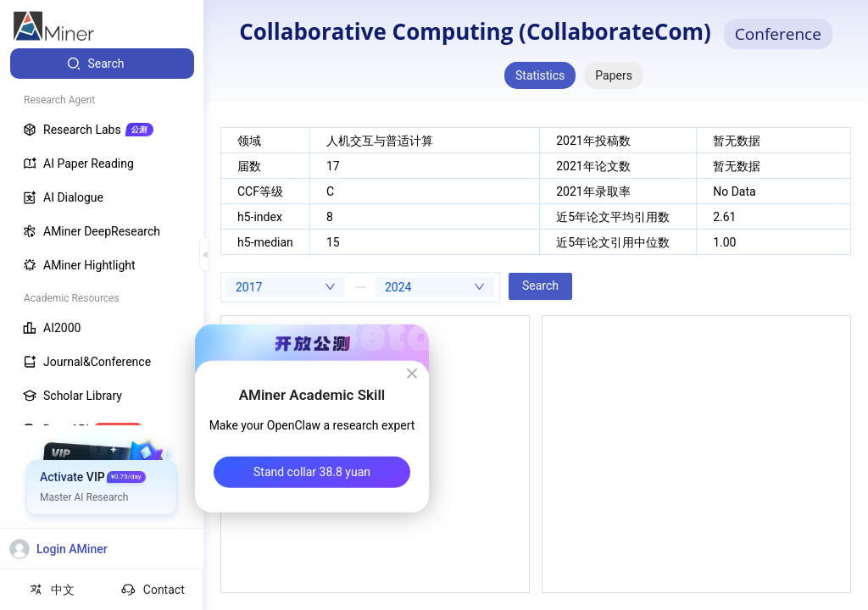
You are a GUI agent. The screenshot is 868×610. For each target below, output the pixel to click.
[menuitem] (102, 64)
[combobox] (286, 287)
